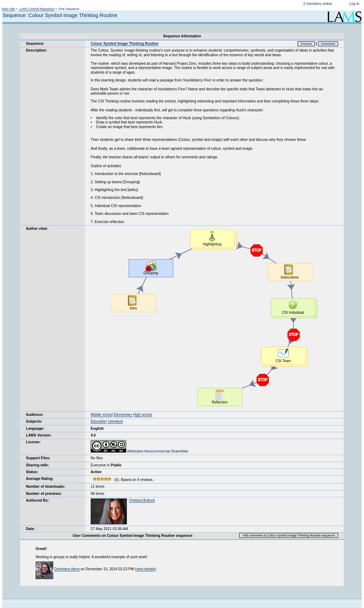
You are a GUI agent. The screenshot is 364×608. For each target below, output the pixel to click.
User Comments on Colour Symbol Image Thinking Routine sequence (133, 536)
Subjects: (34, 421)
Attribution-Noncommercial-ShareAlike (140, 451)
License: (33, 442)
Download (328, 44)
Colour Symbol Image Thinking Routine (125, 44)
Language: (35, 429)
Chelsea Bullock (142, 500)
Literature (115, 421)
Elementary (123, 415)
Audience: (35, 415)
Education (99, 421)
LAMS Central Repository (36, 9)
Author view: (37, 229)
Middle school (102, 415)
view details (146, 569)
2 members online (318, 4)
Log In (354, 4)
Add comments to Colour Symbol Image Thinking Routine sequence (289, 535)
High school (143, 415)
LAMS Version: (39, 435)
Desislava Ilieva (67, 569)
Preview (306, 44)
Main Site (8, 9)
